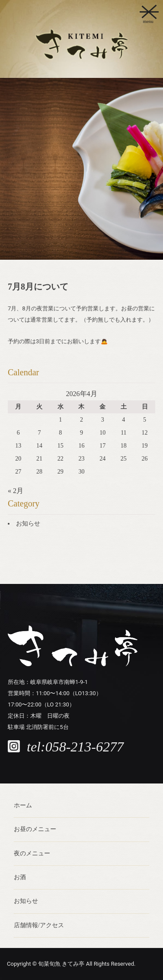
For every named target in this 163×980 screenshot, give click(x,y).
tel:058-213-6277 (75, 747)
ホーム (23, 805)
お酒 (20, 877)
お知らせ (28, 524)
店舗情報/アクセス (39, 925)
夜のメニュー (32, 853)
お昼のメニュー (35, 829)
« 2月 (16, 491)
